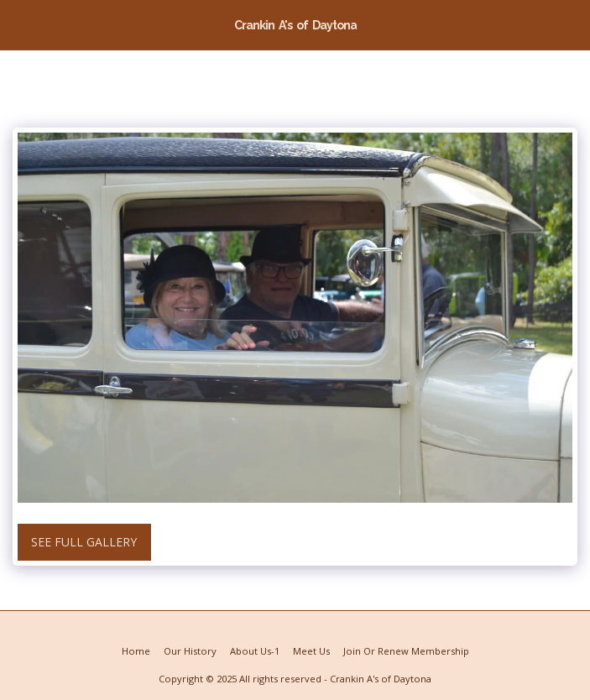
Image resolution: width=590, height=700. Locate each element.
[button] (18, 24)
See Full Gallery (84, 542)
